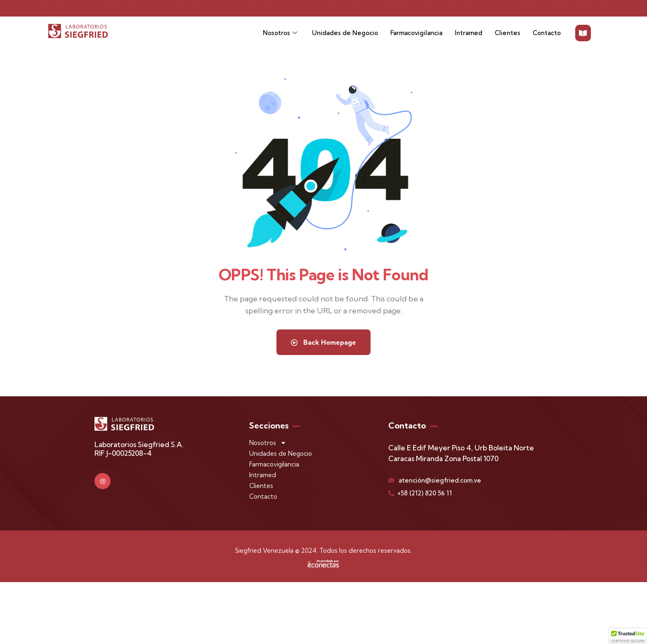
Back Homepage (323, 342)
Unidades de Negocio (345, 33)
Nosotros (280, 33)
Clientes (508, 33)
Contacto (547, 33)
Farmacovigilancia (416, 33)
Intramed (469, 33)
